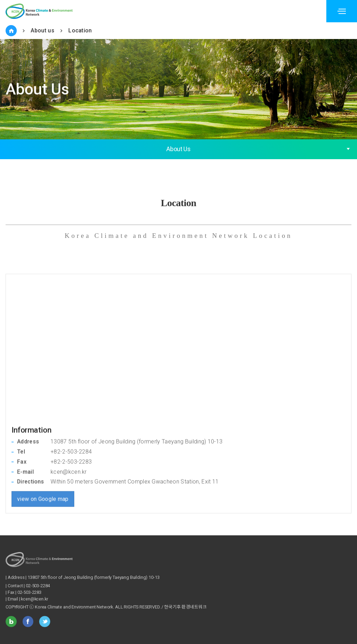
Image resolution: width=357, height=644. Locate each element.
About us (43, 30)
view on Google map (43, 468)
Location (80, 30)
